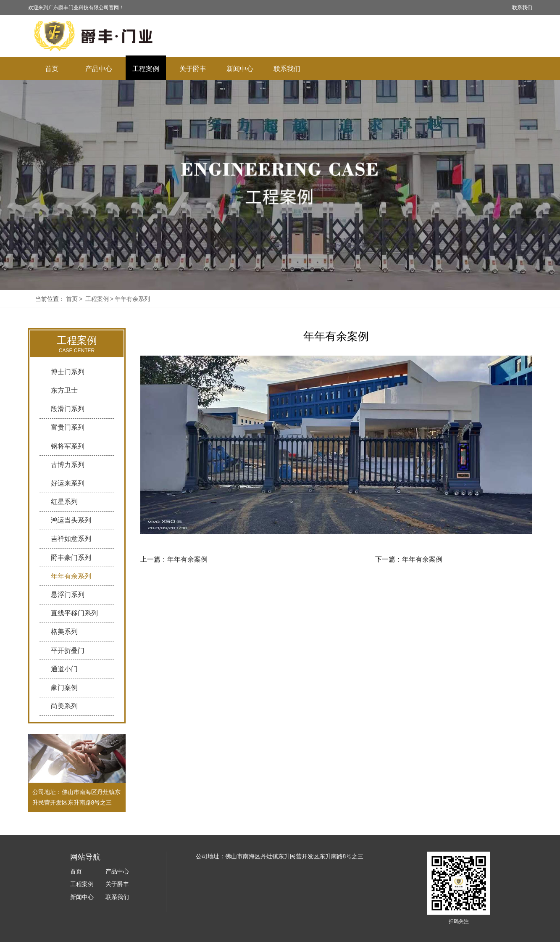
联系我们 (522, 8)
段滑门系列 (68, 409)
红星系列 (64, 502)
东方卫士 (64, 390)
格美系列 (64, 632)
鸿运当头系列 (71, 520)
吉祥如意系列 (71, 539)
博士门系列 (68, 372)
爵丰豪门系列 (71, 558)
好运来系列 (68, 483)
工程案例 (146, 69)
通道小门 (64, 669)
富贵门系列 (68, 427)
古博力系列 (68, 465)
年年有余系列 (132, 299)
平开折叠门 (68, 650)
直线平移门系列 (74, 613)
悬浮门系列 (68, 595)
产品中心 (99, 69)
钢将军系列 (68, 446)
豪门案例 (64, 687)
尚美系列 (64, 706)
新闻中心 (240, 69)
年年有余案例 (187, 559)
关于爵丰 (193, 69)
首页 (52, 69)
